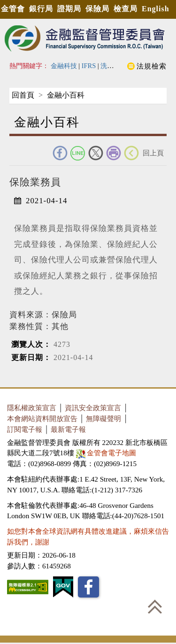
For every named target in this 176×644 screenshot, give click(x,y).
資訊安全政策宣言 (93, 408)
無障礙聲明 (103, 418)
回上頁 (153, 153)
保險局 (97, 9)
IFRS (89, 66)
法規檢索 (152, 66)
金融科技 (64, 66)
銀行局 (41, 9)
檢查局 (126, 9)
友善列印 (114, 153)
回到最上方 (155, 606)
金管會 (13, 9)
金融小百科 (66, 95)
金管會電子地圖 (107, 453)
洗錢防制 (114, 66)
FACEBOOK (60, 153)
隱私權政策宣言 (32, 408)
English (156, 9)
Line (78, 153)
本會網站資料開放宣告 (42, 418)
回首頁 (23, 95)
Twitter (96, 153)
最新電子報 (68, 429)
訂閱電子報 (25, 429)
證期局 (69, 9)
